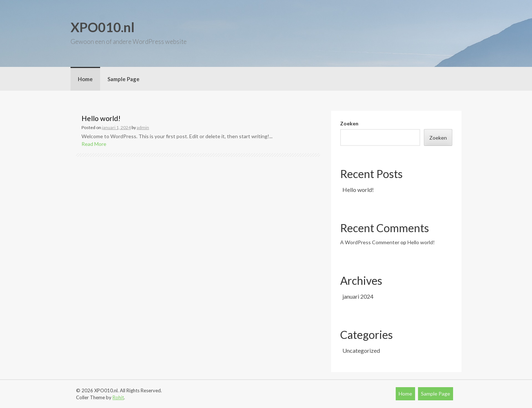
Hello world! (101, 118)
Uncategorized (361, 350)
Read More (94, 144)
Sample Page (123, 79)
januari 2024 (358, 296)
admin (143, 127)
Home (85, 79)
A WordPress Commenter (370, 242)
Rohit (118, 397)
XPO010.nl (102, 27)
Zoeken (349, 123)
